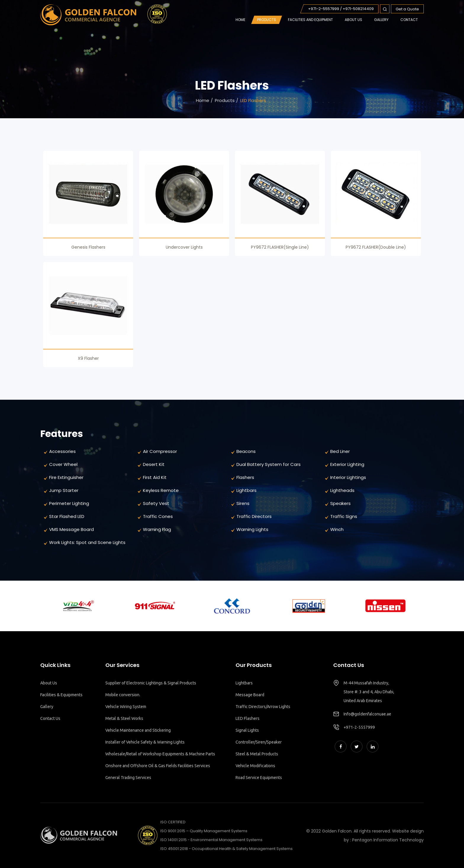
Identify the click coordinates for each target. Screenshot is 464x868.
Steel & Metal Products (257, 754)
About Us (49, 683)
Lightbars (244, 683)
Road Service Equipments (259, 778)
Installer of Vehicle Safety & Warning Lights (145, 742)
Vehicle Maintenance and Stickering (138, 730)
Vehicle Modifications (255, 766)
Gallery (47, 707)
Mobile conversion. (123, 695)
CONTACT (409, 20)
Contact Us (50, 718)
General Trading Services (128, 778)
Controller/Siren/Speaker (259, 742)
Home (240, 20)
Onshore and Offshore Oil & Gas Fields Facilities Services (158, 766)
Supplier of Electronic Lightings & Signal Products (151, 683)
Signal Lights (247, 730)
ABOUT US (353, 20)
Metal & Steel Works (124, 718)
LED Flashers (248, 718)
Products (267, 20)
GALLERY (381, 20)
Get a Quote (407, 9)
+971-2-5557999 (359, 727)
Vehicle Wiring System (126, 707)
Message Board (250, 695)
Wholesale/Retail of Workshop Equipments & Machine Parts (160, 754)
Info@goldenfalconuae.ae (367, 714)
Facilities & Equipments (61, 695)
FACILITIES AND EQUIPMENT (310, 20)
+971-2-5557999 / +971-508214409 (341, 9)
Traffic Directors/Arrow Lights (263, 707)
